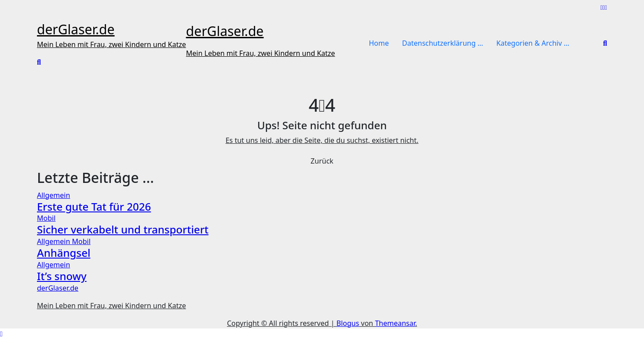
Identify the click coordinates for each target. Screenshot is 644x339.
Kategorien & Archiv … (533, 43)
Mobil (46, 218)
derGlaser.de (76, 29)
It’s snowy (62, 276)
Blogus (348, 323)
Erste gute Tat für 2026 (94, 206)
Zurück (322, 161)
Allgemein (53, 195)
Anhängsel (64, 253)
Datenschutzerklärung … (443, 43)
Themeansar (395, 323)
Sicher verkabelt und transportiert (123, 229)
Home (379, 43)
